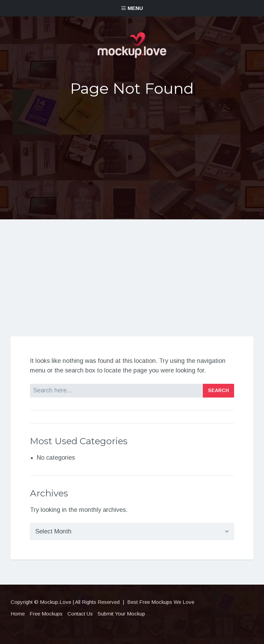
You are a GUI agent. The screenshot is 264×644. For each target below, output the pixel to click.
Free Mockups (46, 614)
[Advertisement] (132, 156)
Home (18, 614)
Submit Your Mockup (121, 614)
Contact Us (80, 614)
